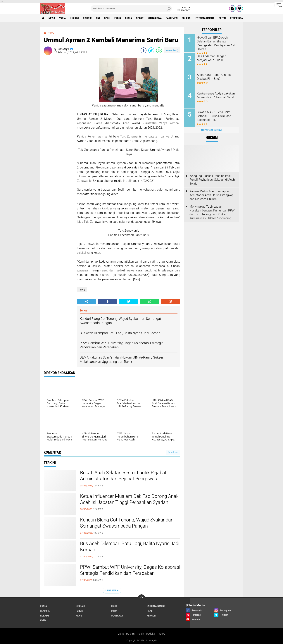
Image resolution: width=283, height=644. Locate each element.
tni (98, 18)
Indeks (162, 634)
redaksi (151, 616)
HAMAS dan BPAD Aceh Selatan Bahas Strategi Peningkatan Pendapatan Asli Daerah (216, 43)
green (222, 18)
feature (45, 611)
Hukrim (130, 634)
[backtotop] (141, 598)
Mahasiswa (155, 18)
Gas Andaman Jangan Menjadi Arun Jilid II (212, 58)
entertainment (205, 18)
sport (140, 18)
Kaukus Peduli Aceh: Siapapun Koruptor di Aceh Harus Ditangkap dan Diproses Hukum (212, 195)
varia (62, 18)
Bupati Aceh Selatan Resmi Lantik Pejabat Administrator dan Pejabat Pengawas (123, 476)
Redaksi (151, 634)
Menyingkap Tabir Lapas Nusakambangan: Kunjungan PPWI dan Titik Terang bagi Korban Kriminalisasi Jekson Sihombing (212, 212)
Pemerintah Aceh (240, 18)
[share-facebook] (144, 50)
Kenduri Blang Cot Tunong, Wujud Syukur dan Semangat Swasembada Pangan (127, 523)
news (52, 18)
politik (87, 18)
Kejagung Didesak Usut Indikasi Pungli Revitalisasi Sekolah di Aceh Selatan (212, 180)
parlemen (172, 18)
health (151, 611)
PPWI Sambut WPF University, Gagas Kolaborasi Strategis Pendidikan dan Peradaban (130, 570)
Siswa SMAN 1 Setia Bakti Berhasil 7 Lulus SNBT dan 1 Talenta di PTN (215, 116)
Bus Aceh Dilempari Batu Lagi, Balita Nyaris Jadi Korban (130, 547)
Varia (121, 634)
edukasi (187, 18)
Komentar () (172, 50)
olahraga (117, 616)
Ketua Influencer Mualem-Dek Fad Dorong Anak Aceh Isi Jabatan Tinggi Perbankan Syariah (129, 499)
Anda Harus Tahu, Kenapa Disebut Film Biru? (214, 77)
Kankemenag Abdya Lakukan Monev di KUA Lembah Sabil (216, 95)
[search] (131, 8)
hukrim (74, 18)
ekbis (118, 18)
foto (114, 611)
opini (107, 18)
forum (80, 611)
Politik (140, 634)
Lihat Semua (112, 590)
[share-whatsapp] (159, 50)
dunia (128, 18)
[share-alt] (87, 302)
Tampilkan (173, 452)
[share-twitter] (151, 50)
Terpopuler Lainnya (212, 130)
